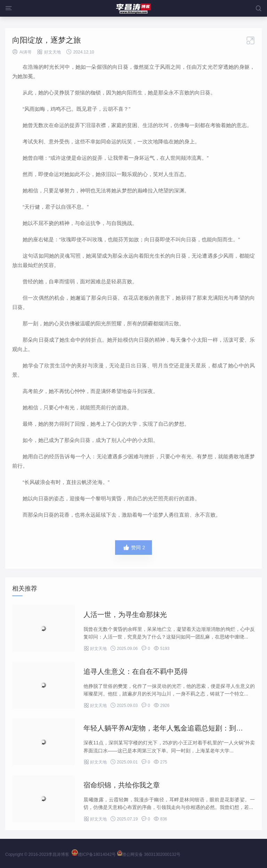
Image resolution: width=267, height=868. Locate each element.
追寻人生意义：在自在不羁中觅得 (136, 671)
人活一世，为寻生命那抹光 (125, 615)
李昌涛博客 (59, 854)
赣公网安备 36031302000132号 (149, 854)
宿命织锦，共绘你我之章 (122, 785)
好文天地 (52, 52)
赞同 (134, 548)
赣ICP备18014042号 (94, 854)
